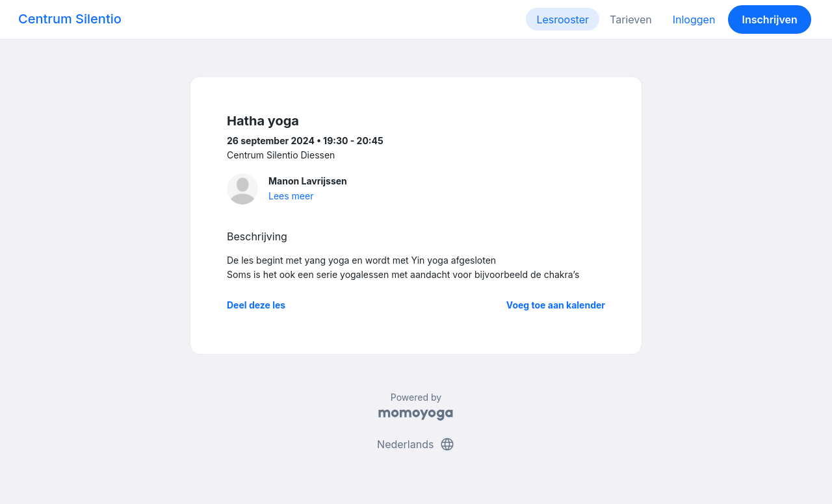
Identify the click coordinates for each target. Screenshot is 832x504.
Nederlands (416, 444)
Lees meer (291, 196)
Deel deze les (256, 305)
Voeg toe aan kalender (556, 305)
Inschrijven (770, 19)
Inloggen (694, 19)
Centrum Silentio (70, 19)
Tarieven (631, 19)
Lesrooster (563, 19)
